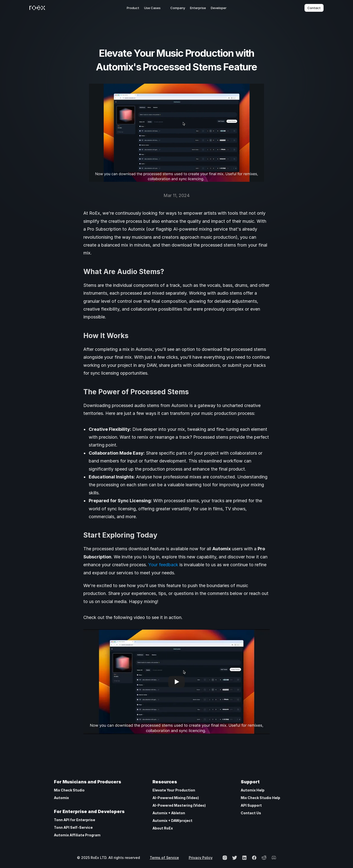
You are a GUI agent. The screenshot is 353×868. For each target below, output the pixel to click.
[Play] (176, 682)
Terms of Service (164, 858)
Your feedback (163, 565)
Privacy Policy (201, 858)
